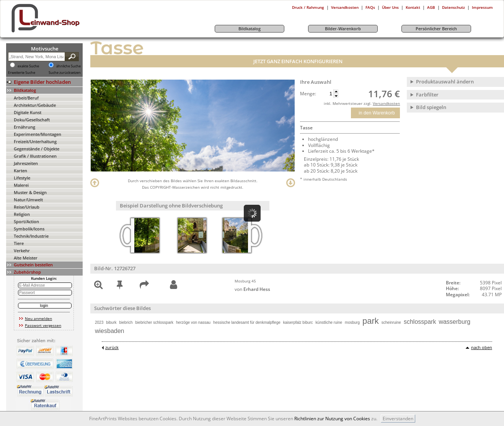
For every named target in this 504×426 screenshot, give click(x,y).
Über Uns (390, 7)
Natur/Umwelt (28, 200)
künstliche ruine (329, 322)
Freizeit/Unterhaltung (35, 141)
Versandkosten (345, 7)
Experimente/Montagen (38, 134)
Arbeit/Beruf (26, 98)
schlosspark (420, 322)
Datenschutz (453, 7)
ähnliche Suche (69, 66)
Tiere (19, 243)
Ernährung (24, 127)
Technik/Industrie (31, 236)
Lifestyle (22, 178)
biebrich (126, 322)
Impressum (482, 7)
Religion (22, 214)
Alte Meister (26, 258)
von (252, 289)
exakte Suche (28, 66)
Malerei (21, 185)
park (371, 321)
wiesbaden (110, 331)
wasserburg (454, 322)
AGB (431, 7)
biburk (111, 322)
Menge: (308, 94)
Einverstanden (398, 419)
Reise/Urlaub (27, 207)
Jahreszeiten (26, 163)
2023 (99, 322)
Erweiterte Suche (22, 73)
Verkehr (22, 251)
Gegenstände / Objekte (37, 149)
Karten (20, 171)
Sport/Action (26, 221)
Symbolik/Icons (29, 229)
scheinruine (391, 322)
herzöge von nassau (193, 322)
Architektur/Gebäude (35, 105)
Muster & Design (30, 192)
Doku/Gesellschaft (32, 120)
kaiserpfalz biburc (298, 322)
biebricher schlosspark (155, 322)
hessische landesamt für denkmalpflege (247, 322)
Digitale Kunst (28, 112)
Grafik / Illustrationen (35, 156)
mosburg (352, 322)
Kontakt (413, 7)
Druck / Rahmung (308, 7)
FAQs (370, 7)
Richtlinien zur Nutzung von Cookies (332, 419)
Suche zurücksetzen (65, 73)
